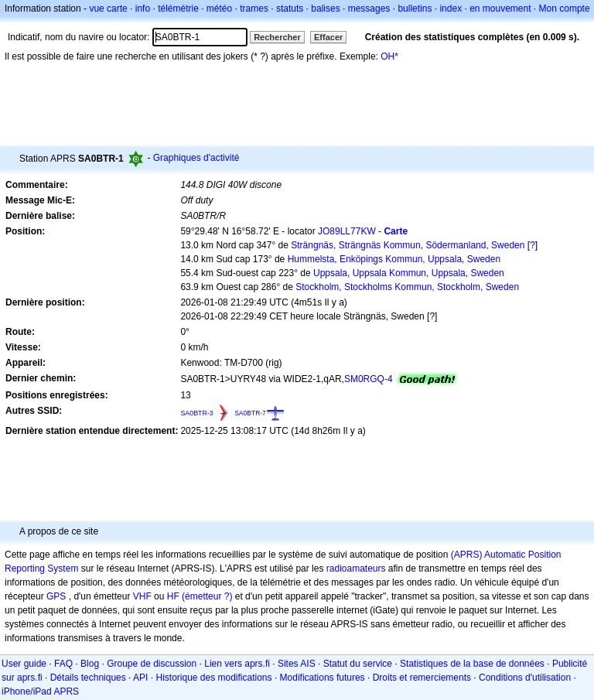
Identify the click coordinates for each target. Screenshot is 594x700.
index (451, 9)
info (143, 9)
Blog (90, 664)
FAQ (63, 664)
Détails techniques (88, 678)
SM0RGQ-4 (369, 379)
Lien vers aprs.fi (237, 664)
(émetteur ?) (207, 596)
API (140, 678)
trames (254, 9)
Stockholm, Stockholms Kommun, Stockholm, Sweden (407, 287)
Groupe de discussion (152, 664)
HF (173, 596)
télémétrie (178, 9)
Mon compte (565, 9)
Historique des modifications (213, 678)
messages (369, 9)
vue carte (108, 9)
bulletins (415, 9)
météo (219, 9)
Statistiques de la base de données (472, 664)
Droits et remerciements (422, 678)
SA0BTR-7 (250, 413)
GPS (56, 596)
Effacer (328, 37)
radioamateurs (356, 569)
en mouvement (500, 9)
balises (325, 9)
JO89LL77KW (347, 231)
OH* (389, 56)
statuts (290, 9)
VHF (142, 596)
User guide (24, 664)
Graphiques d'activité (196, 158)
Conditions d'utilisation (525, 678)
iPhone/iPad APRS (40, 691)
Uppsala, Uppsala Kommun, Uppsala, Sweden (409, 273)
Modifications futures (323, 678)
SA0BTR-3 (196, 413)
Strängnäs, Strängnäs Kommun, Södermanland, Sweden (408, 245)
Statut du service (358, 664)
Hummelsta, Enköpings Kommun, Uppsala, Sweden (394, 259)
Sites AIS (297, 664)
